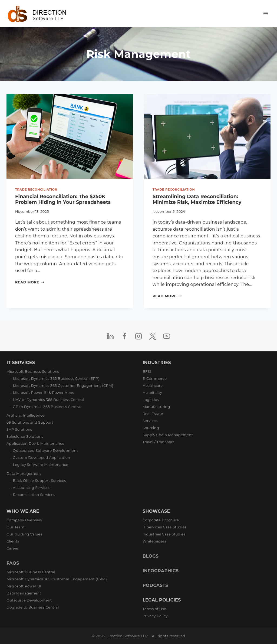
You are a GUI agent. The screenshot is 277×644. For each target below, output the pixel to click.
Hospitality (152, 393)
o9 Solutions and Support (30, 422)
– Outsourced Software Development (44, 450)
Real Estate (153, 414)
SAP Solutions (19, 429)
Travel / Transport (158, 442)
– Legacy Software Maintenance (39, 465)
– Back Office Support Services (38, 480)
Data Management (24, 473)
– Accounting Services (30, 488)
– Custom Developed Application (40, 457)
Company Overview (24, 520)
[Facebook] (124, 336)
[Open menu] (266, 13)
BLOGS (151, 556)
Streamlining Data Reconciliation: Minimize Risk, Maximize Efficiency (197, 200)
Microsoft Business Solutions (33, 371)
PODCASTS (155, 585)
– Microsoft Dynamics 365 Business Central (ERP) (55, 378)
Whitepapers (154, 541)
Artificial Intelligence (26, 415)
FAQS (13, 563)
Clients (13, 541)
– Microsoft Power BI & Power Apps (42, 393)
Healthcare (153, 385)
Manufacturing (156, 407)
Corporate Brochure (161, 520)
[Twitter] (153, 336)
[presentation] (70, 136)
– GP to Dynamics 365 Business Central (46, 407)
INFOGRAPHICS (161, 571)
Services (150, 421)
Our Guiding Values (24, 534)
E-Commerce (155, 378)
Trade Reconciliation (36, 189)
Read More (30, 282)
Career (13, 548)
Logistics (151, 400)
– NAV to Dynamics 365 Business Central (47, 400)
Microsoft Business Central (31, 572)
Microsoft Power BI (24, 586)
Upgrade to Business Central (33, 607)
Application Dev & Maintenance (35, 443)
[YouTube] (167, 336)
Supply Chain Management (168, 435)
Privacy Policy (155, 616)
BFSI (147, 371)
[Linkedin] (110, 336)
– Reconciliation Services (33, 495)
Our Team (16, 527)
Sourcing (151, 428)
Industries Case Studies (164, 534)
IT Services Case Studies (164, 527)
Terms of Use (154, 609)
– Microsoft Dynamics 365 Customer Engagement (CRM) (62, 385)
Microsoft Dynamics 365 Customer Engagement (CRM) (57, 579)
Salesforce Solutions (25, 436)
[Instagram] (138, 336)
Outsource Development (29, 600)
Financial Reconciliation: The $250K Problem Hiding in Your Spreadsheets (63, 200)
